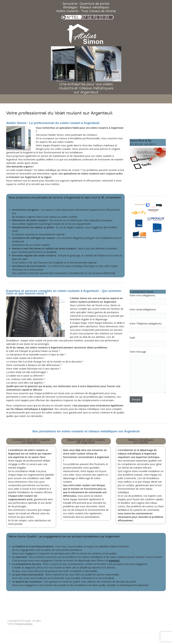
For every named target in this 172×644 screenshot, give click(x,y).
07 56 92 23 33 (95, 18)
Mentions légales (24, 624)
